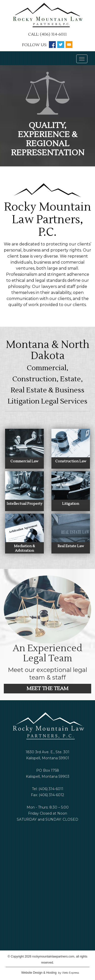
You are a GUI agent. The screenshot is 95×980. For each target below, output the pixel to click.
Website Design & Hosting (39, 973)
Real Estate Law (71, 546)
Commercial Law (24, 461)
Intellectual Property (24, 504)
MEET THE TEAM (48, 689)
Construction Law (71, 461)
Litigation (71, 504)
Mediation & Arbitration (24, 548)
